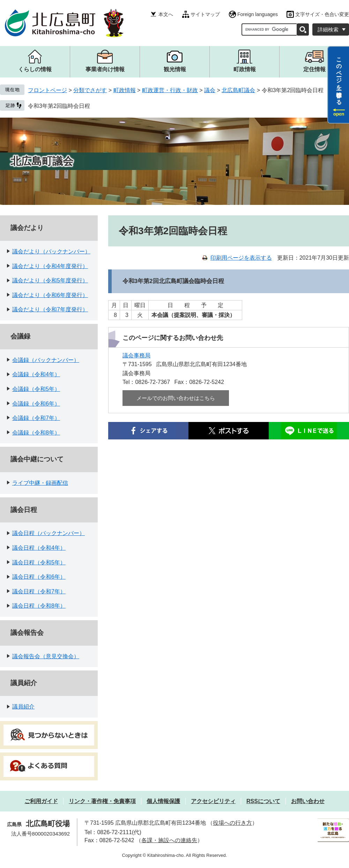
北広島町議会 (238, 90)
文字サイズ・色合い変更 (322, 14)
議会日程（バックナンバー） (49, 533)
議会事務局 (136, 355)
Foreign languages (258, 14)
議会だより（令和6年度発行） (50, 295)
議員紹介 (24, 683)
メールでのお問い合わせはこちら (176, 398)
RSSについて (263, 801)
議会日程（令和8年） (39, 606)
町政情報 (125, 90)
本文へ (166, 14)
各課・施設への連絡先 (169, 840)
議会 (210, 90)
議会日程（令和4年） (39, 548)
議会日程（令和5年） (39, 562)
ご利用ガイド (41, 801)
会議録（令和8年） (36, 433)
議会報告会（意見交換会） (46, 656)
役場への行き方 (232, 823)
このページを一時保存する (339, 78)
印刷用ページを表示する (241, 258)
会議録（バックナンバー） (46, 360)
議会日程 (24, 510)
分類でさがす (90, 90)
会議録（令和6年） (36, 404)
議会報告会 (27, 633)
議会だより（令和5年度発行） (50, 280)
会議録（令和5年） (36, 389)
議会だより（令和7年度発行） (50, 309)
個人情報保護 (163, 801)
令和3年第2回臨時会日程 (59, 106)
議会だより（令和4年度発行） (50, 266)
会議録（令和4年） (36, 374)
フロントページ (47, 90)
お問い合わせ (308, 801)
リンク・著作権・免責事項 (102, 801)
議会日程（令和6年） (39, 577)
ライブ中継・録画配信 (40, 483)
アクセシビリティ (213, 801)
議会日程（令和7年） (39, 591)
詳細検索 (328, 29)
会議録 (20, 336)
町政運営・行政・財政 (170, 90)
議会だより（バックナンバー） (51, 251)
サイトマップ (205, 14)
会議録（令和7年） (36, 418)
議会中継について (37, 459)
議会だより (27, 228)
